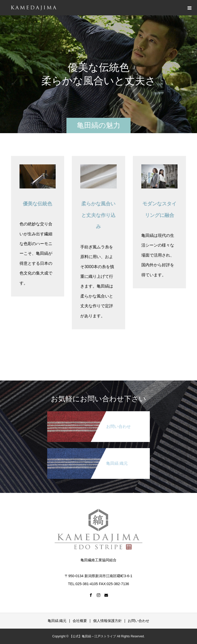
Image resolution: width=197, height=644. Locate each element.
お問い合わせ (139, 621)
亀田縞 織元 (57, 621)
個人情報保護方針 (107, 621)
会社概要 (80, 621)
